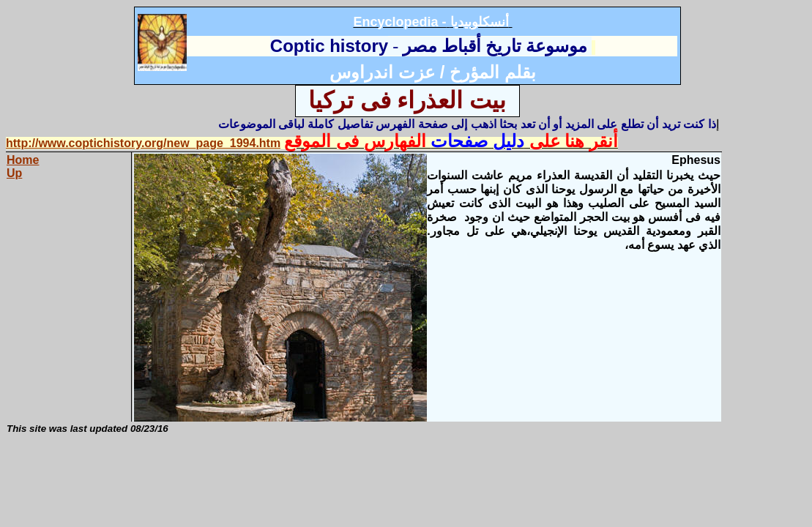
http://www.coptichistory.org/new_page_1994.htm (143, 143)
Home (23, 160)
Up (14, 173)
